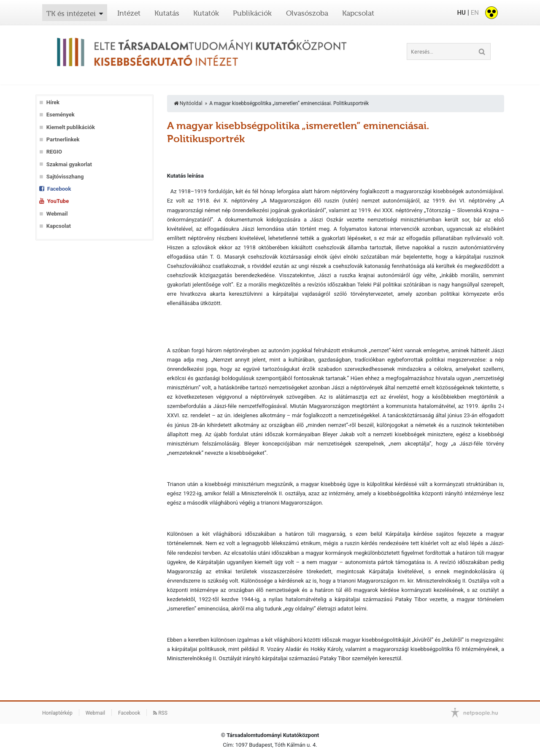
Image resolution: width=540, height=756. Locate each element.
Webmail (57, 214)
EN (475, 13)
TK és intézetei (71, 13)
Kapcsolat (358, 13)
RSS (160, 713)
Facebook (59, 189)
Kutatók (206, 13)
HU (461, 13)
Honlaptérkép (57, 713)
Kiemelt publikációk (71, 127)
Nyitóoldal (188, 103)
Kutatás (167, 13)
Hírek (53, 102)
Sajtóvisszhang (65, 177)
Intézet (129, 13)
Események (61, 115)
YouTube (58, 201)
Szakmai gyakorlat (69, 164)
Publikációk (252, 13)
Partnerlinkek (63, 139)
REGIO (54, 152)
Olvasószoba (307, 13)
